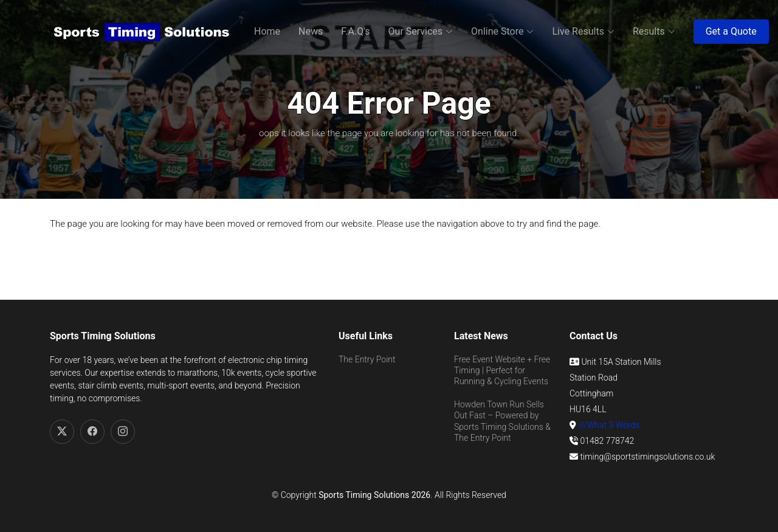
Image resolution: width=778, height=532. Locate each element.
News (311, 31)
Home (267, 31)
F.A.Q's (355, 31)
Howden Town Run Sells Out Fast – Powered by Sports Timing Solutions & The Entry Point (502, 421)
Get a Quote (731, 31)
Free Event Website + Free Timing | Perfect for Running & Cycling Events (502, 370)
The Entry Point (367, 359)
